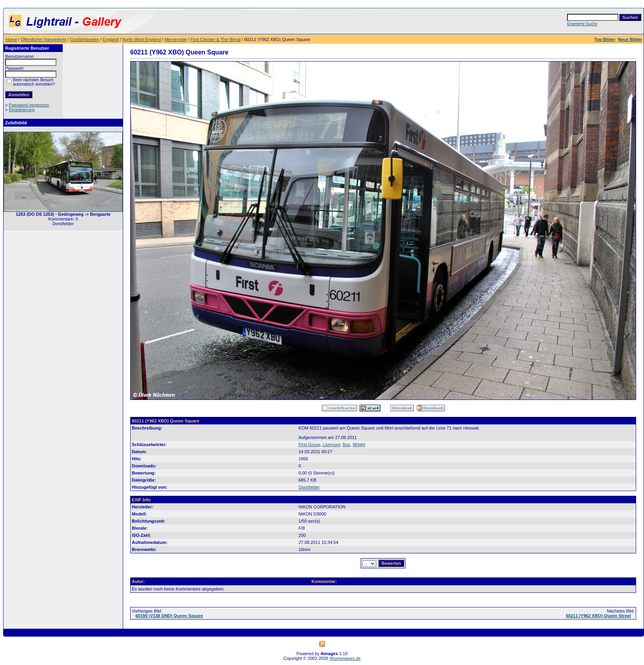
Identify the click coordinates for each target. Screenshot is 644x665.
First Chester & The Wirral (216, 39)
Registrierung (22, 110)
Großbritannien (85, 39)
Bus (346, 445)
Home (11, 39)
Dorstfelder (309, 487)
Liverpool (332, 445)
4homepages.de (345, 658)
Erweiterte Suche (582, 24)
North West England (142, 39)
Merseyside (176, 39)
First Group (309, 445)
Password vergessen (29, 105)
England (110, 39)
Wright (359, 445)
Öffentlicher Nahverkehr (44, 39)
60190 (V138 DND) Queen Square (169, 616)
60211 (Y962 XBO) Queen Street (598, 616)
